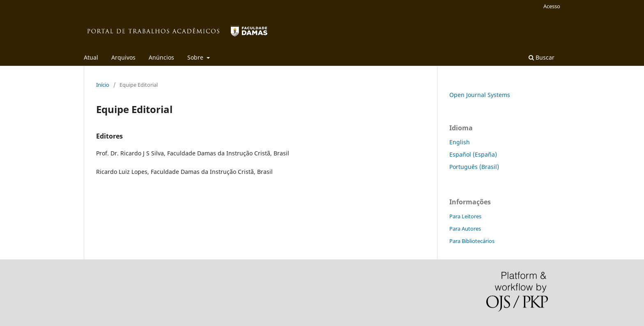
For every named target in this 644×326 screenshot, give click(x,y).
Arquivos (123, 57)
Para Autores (465, 229)
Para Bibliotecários (472, 241)
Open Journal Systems (480, 95)
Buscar (542, 57)
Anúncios (161, 57)
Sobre (196, 57)
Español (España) (473, 154)
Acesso (552, 6)
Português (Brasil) (474, 167)
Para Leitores (465, 216)
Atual (91, 57)
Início (103, 85)
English (460, 142)
